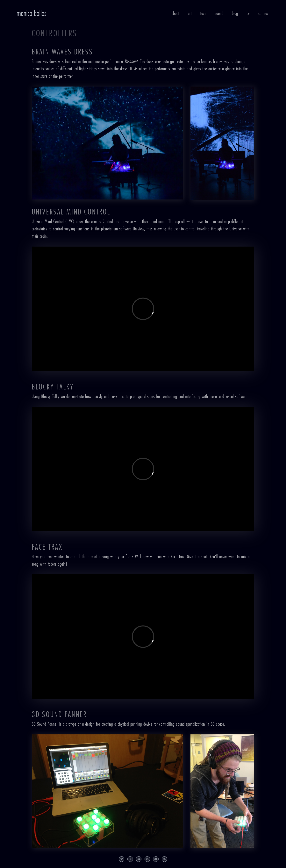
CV (248, 14)
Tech (203, 14)
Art (190, 14)
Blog (235, 14)
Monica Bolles (32, 14)
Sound (219, 14)
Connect (264, 14)
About (175, 14)
